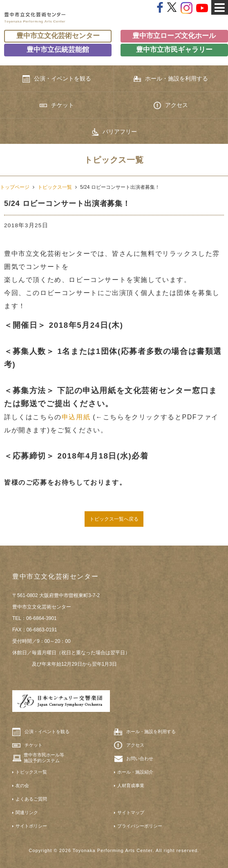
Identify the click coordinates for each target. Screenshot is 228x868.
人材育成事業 (131, 785)
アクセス (171, 105)
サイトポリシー (31, 826)
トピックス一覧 (55, 187)
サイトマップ (131, 812)
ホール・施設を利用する (171, 79)
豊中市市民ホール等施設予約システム (44, 758)
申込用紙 (76, 417)
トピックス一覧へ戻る (114, 519)
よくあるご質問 (31, 799)
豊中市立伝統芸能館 (58, 50)
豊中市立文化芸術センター (58, 36)
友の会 (22, 785)
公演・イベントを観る (57, 79)
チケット (57, 105)
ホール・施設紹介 (135, 772)
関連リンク (27, 812)
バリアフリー (114, 132)
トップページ (15, 187)
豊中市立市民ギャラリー (174, 50)
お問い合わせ (140, 758)
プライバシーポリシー (140, 826)
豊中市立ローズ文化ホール (174, 36)
